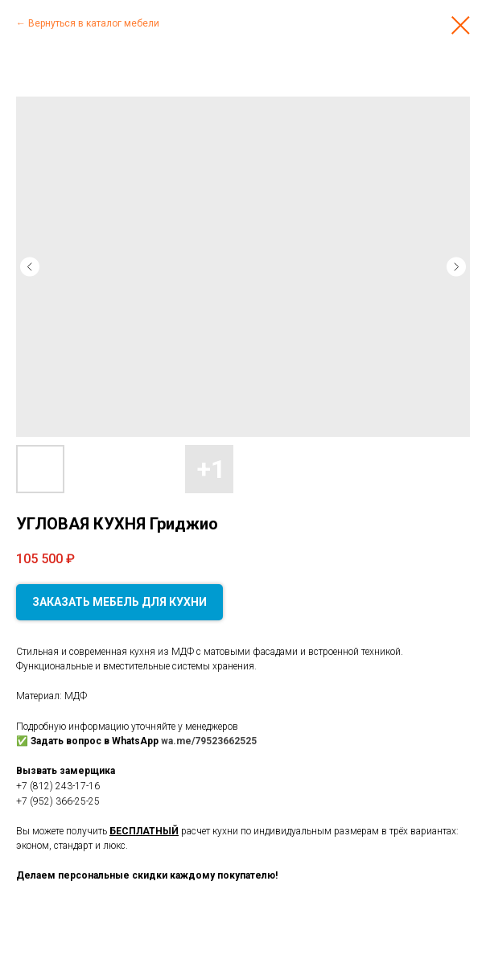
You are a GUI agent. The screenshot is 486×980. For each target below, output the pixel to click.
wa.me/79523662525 (209, 741)
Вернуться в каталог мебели (94, 23)
